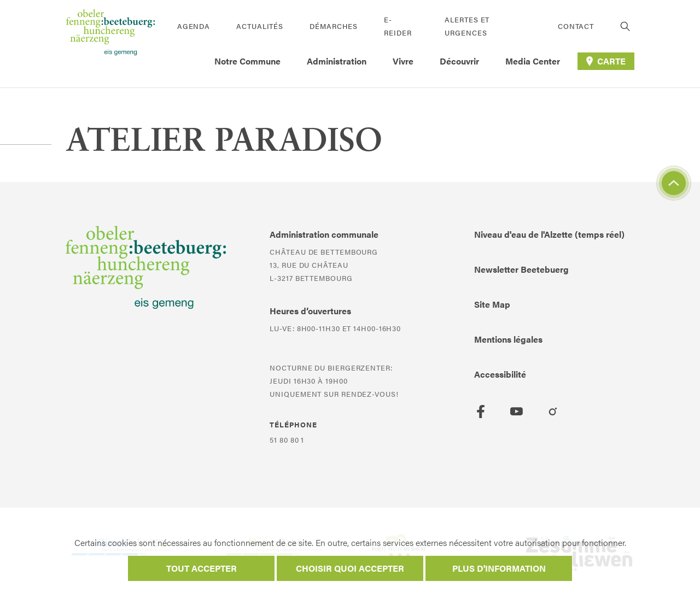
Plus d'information (499, 568)
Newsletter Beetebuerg (521, 269)
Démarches (334, 26)
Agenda (194, 26)
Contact (576, 26)
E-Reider (398, 26)
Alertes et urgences (467, 26)
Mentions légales (508, 339)
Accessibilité (500, 374)
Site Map (492, 304)
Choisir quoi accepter (350, 568)
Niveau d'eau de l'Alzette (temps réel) (549, 234)
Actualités (260, 26)
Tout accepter (202, 568)
